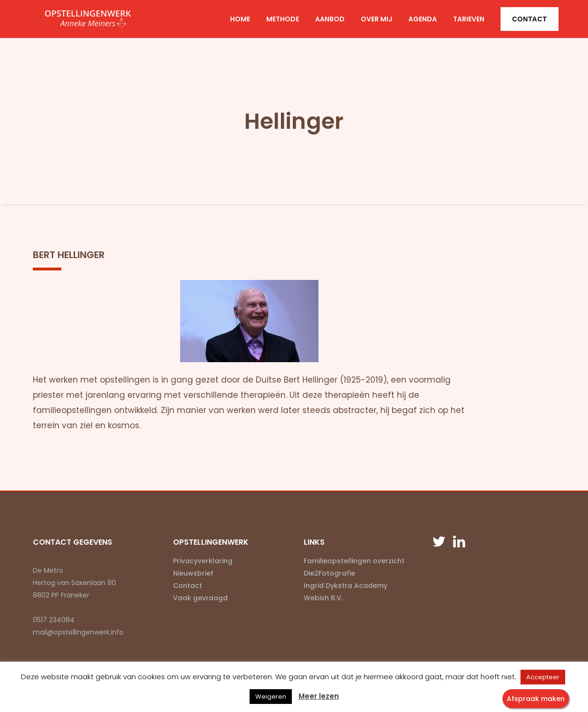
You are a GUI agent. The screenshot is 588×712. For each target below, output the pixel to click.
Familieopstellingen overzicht (354, 561)
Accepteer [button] (543, 677)
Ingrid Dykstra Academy (346, 586)
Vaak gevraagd (200, 598)
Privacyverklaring (203, 561)
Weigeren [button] (271, 697)
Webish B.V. (323, 598)
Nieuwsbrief (193, 573)
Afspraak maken (536, 699)
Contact (530, 19)
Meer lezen (319, 696)
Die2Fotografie (329, 573)
